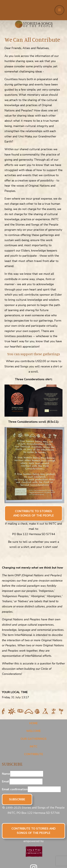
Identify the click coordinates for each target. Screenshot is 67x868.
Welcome (33, 731)
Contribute (34, 754)
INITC (34, 746)
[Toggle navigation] (59, 10)
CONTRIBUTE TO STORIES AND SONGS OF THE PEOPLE (33, 513)
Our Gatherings (33, 739)
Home (33, 723)
